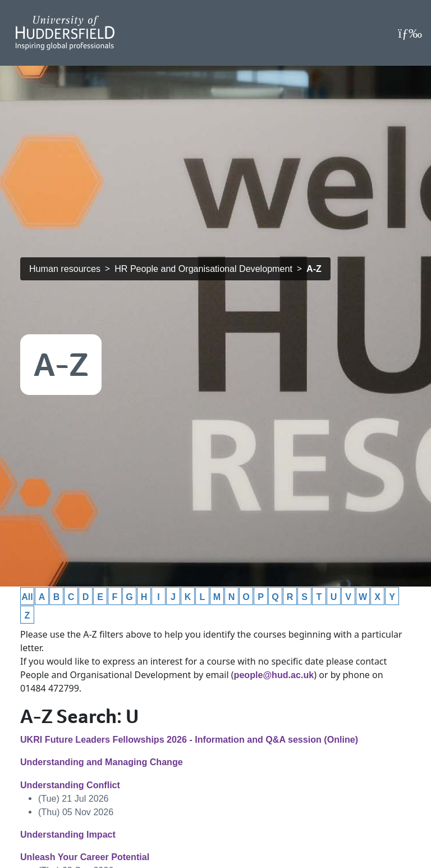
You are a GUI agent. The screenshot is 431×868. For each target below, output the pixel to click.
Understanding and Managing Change (102, 762)
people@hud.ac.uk (274, 675)
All (27, 597)
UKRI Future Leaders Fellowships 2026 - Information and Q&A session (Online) (189, 739)
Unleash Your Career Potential (85, 857)
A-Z (314, 269)
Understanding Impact (68, 834)
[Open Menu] (410, 33)
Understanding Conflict (70, 785)
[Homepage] (65, 33)
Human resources (65, 269)
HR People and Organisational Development (203, 269)
